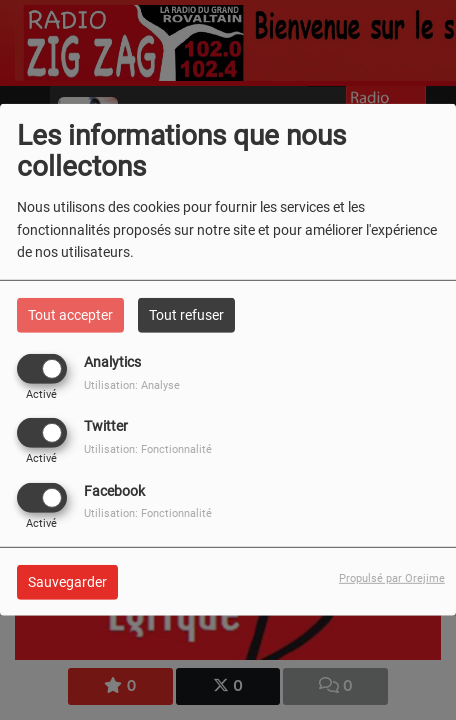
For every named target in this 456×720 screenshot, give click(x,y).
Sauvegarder (67, 581)
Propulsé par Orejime (392, 577)
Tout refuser (186, 315)
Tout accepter (70, 315)
